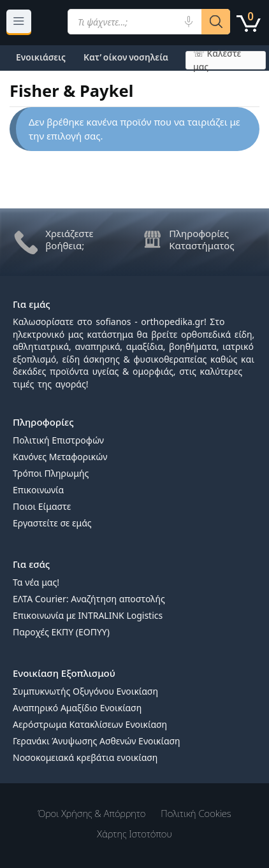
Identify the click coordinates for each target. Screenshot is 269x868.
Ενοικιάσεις (41, 57)
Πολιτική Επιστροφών (58, 440)
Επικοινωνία (38, 490)
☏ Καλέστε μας (217, 60)
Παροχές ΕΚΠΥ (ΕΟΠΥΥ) (61, 632)
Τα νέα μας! (36, 582)
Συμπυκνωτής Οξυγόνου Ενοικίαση (85, 691)
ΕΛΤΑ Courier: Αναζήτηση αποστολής (89, 599)
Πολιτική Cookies (196, 813)
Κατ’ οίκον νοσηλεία (126, 57)
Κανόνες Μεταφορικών (60, 457)
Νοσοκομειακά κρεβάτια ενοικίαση (85, 757)
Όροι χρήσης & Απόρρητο (91, 813)
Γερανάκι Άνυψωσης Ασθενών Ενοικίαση (97, 741)
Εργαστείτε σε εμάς (52, 523)
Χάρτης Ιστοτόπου (134, 834)
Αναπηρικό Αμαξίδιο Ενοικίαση (77, 708)
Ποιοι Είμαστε (42, 506)
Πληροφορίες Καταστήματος (201, 240)
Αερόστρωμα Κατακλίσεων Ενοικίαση (90, 724)
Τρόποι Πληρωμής (51, 473)
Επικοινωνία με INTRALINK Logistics (88, 615)
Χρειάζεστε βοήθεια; (69, 240)
